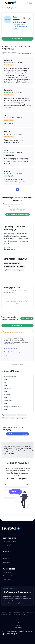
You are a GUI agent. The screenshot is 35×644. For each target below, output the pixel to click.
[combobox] (25, 53)
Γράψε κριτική (17, 39)
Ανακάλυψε (6, 555)
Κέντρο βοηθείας (7, 562)
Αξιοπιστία (6, 559)
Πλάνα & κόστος (7, 580)
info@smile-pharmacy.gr (13, 352)
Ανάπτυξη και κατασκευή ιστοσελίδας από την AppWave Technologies (17, 633)
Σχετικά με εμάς (7, 545)
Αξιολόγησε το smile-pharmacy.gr (17, 215)
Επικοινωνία (30, 612)
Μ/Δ (7, 355)
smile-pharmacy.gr (21, 26)
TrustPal (17, 625)
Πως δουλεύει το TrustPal (10, 541)
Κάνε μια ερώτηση (27, 318)
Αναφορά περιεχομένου (17, 364)
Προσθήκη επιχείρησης (9, 576)
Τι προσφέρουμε (7, 572)
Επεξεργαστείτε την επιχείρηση (17, 434)
